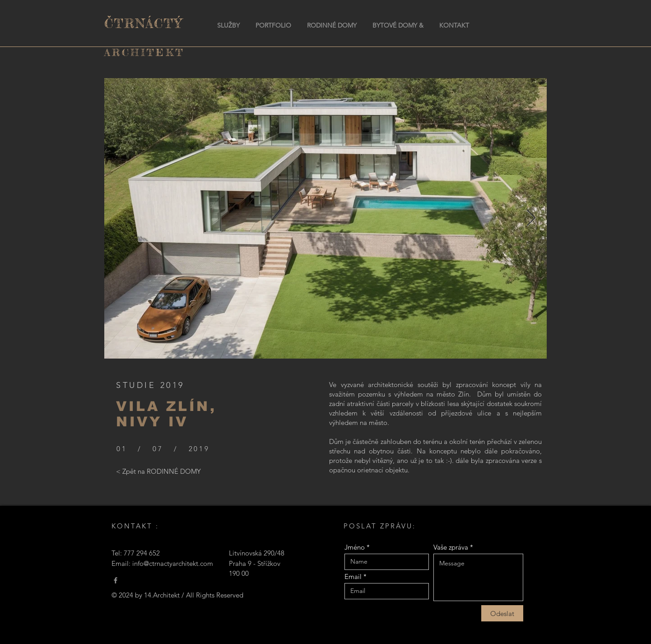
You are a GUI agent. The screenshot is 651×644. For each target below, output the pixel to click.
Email (353, 576)
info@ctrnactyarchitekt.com (173, 563)
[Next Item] (531, 218)
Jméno (355, 547)
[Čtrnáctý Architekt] (116, 580)
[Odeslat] (502, 613)
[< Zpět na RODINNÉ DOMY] (158, 471)
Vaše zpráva (451, 547)
